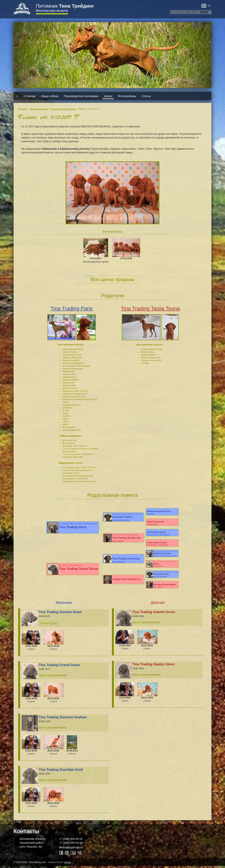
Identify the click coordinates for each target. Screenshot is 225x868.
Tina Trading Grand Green (59, 667)
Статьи (146, 96)
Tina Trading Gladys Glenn (154, 666)
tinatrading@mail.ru (71, 849)
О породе (30, 96)
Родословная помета (112, 495)
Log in (67, 864)
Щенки (108, 96)
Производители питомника (81, 96)
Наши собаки (50, 96)
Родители (112, 296)
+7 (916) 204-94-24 (71, 841)
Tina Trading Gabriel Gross (154, 614)
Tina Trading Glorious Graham (63, 719)
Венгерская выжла (52, 11)
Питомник (65, 6)
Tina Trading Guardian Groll (61, 771)
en (209, 6)
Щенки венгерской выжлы (63, 109)
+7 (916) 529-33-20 (71, 844)
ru (204, 6)
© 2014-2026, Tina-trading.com (42, 864)
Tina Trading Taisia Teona (150, 309)
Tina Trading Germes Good (60, 614)
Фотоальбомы (127, 96)
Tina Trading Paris (72, 309)
